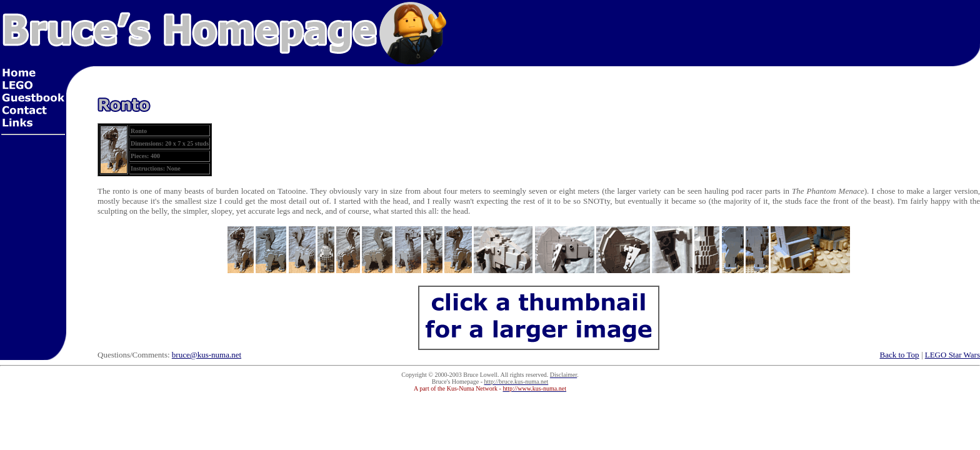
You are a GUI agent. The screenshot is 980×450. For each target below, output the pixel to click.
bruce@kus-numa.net (207, 355)
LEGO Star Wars (952, 355)
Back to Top (900, 355)
